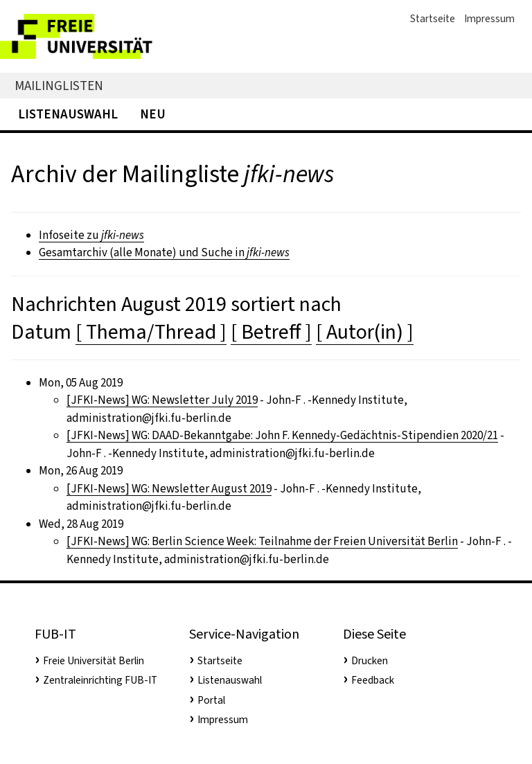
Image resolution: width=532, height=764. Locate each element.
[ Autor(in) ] (365, 332)
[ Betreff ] (271, 332)
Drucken (370, 661)
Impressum (489, 19)
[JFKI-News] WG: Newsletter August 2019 (169, 489)
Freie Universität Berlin (94, 661)
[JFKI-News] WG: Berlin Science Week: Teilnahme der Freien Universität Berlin (262, 541)
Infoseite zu (91, 235)
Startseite (433, 19)
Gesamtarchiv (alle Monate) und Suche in (164, 252)
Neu (153, 114)
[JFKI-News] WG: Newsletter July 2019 (162, 400)
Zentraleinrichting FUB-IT (100, 680)
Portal (211, 700)
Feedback (373, 680)
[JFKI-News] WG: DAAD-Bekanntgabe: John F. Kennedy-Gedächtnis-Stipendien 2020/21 (282, 435)
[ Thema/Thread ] (151, 332)
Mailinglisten (59, 86)
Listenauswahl (68, 114)
